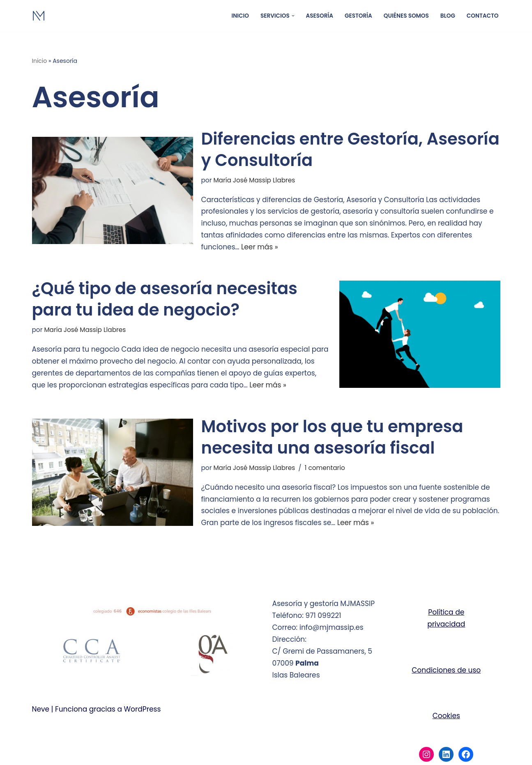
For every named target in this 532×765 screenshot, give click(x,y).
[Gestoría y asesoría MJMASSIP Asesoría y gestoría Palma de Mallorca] (116, 16)
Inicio (240, 16)
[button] (293, 16)
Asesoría (320, 16)
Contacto (483, 16)
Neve (41, 709)
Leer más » (260, 247)
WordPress (143, 709)
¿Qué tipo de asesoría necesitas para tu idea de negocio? (165, 299)
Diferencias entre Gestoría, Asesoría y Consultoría (350, 150)
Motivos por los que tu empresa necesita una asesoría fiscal (332, 437)
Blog (448, 16)
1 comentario (325, 468)
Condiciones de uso (446, 670)
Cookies (446, 716)
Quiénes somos (406, 16)
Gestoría (358, 16)
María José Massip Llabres (254, 180)
